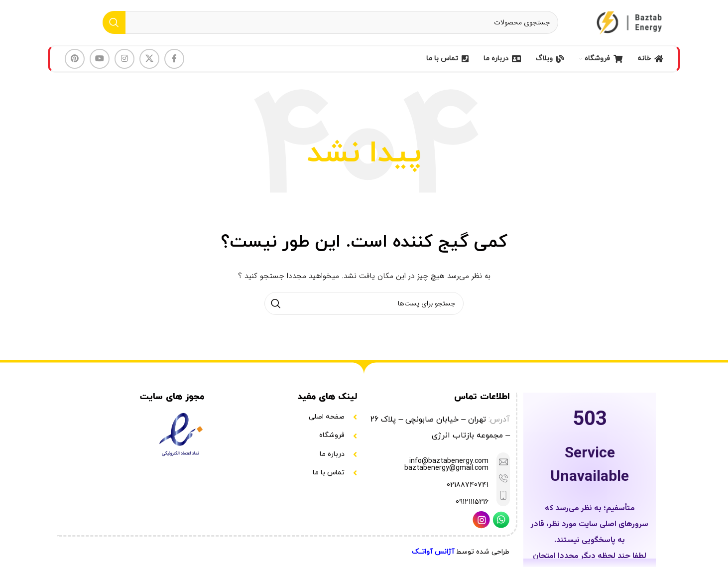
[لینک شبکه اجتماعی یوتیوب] (100, 59)
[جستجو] (330, 22)
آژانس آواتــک (433, 552)
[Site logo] (630, 22)
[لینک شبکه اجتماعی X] (149, 59)
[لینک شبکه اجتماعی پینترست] (75, 59)
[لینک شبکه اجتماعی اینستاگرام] (124, 59)
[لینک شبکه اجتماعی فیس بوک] (174, 59)
